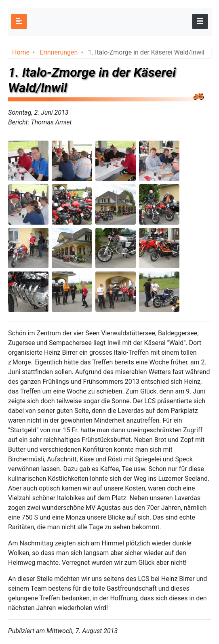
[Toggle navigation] (200, 21)
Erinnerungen (59, 52)
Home (21, 52)
